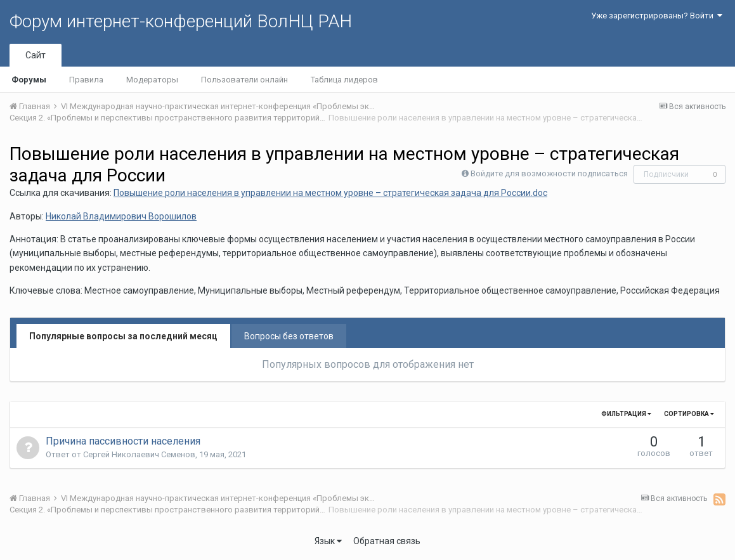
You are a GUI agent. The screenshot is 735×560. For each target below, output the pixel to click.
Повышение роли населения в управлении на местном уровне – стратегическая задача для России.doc (330, 193)
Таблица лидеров (344, 80)
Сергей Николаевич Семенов (139, 454)
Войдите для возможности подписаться (549, 173)
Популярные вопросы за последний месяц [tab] (123, 336)
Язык (328, 541)
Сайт (36, 55)
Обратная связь (387, 541)
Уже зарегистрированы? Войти (657, 16)
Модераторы (152, 80)
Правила (86, 80)
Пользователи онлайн (244, 80)
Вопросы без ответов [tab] (289, 336)
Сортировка (689, 414)
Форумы (29, 80)
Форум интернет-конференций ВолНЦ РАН (181, 21)
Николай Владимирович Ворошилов (121, 216)
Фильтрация (626, 414)
